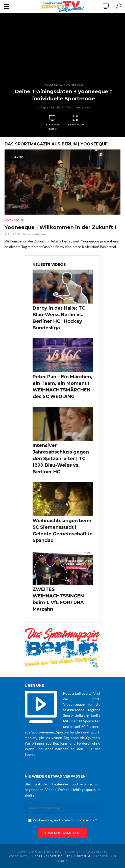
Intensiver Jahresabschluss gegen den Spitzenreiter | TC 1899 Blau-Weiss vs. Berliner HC (61, 459)
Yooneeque (73, 84)
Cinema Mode (75, 121)
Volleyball (53, 84)
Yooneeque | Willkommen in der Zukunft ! (60, 227)
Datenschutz (60, 856)
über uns (40, 856)
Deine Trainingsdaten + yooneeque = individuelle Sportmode (64, 95)
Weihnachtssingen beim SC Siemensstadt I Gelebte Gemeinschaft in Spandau (63, 531)
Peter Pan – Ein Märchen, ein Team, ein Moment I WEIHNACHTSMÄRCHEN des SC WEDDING (62, 387)
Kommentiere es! (79, 107)
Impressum (81, 856)
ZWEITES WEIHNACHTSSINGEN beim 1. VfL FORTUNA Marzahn (58, 599)
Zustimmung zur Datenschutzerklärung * (63, 820)
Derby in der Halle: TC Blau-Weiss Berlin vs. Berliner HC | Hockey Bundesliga (59, 318)
